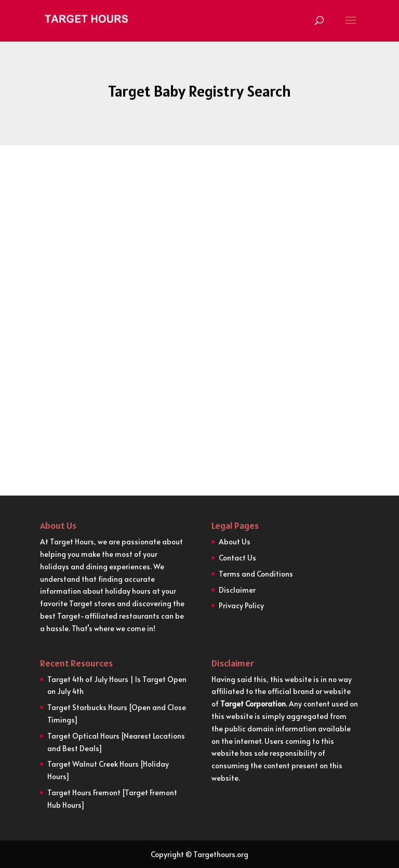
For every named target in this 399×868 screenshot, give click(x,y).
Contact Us (237, 558)
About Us (235, 542)
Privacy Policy (241, 605)
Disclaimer (237, 590)
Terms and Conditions (256, 574)
